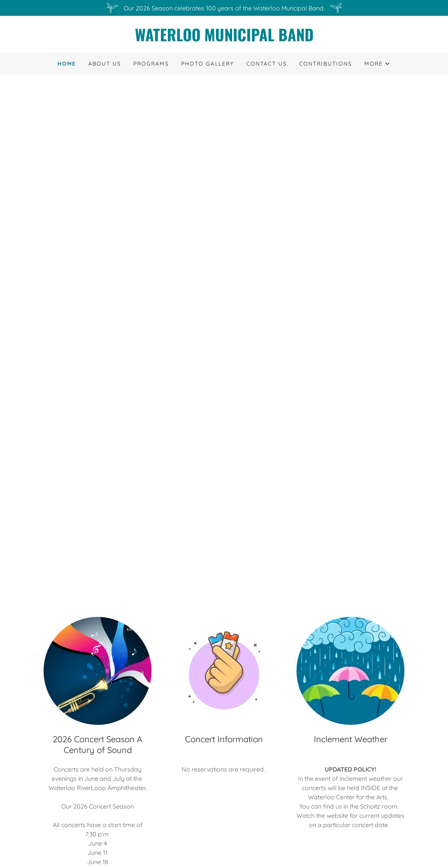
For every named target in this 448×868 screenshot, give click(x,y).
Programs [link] (151, 64)
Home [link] (67, 64)
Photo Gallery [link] (207, 64)
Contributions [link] (326, 64)
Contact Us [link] (267, 64)
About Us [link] (105, 64)
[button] (377, 64)
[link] (224, 39)
